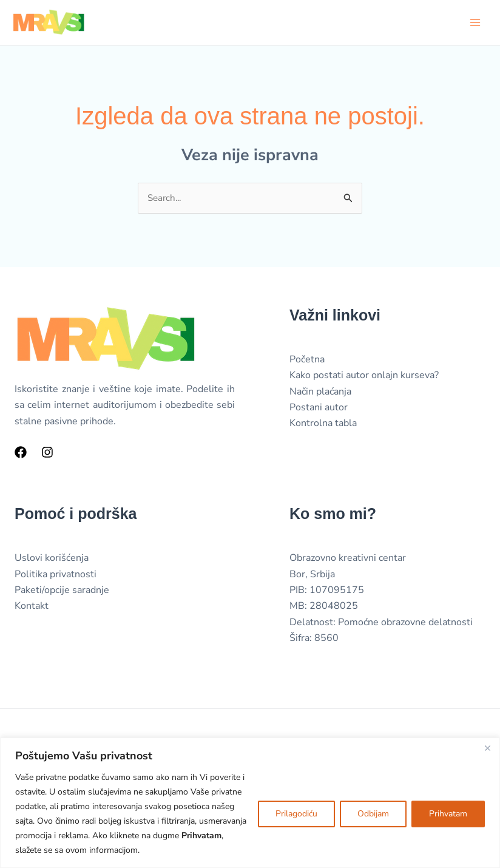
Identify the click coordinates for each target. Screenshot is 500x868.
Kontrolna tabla (323, 425)
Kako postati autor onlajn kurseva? (364, 377)
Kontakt (32, 608)
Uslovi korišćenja (52, 560)
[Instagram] (47, 454)
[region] (250, 803)
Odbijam (373, 814)
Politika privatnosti (56, 576)
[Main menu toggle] (475, 22)
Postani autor (319, 409)
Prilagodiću (296, 814)
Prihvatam (448, 814)
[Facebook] (21, 454)
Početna (307, 361)
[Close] (487, 748)
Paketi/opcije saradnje (62, 592)
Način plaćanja (320, 393)
